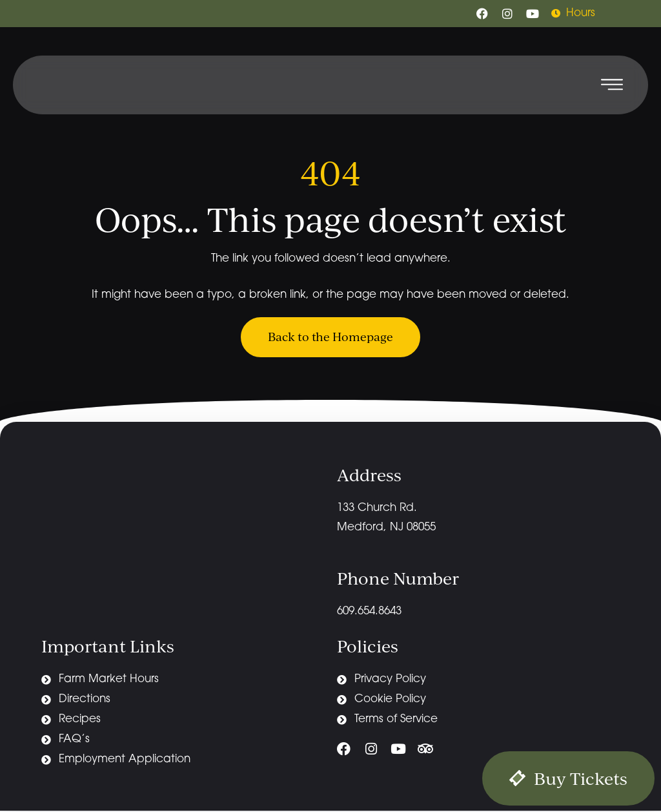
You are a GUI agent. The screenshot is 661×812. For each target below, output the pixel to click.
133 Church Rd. (379, 509)
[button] (612, 85)
